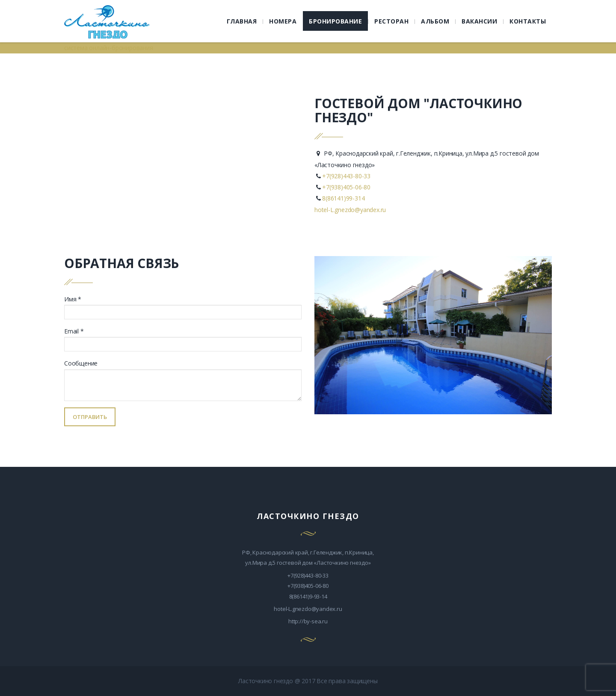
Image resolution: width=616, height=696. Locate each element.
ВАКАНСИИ (479, 21)
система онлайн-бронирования (109, 48)
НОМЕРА (283, 21)
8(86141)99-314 (343, 198)
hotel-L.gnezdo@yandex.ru (350, 210)
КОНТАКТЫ (528, 21)
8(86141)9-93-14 (308, 596)
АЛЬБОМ (435, 21)
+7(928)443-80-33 (346, 176)
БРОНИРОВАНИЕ (335, 21)
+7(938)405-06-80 (346, 187)
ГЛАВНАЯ (242, 21)
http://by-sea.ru (308, 621)
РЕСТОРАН (391, 21)
